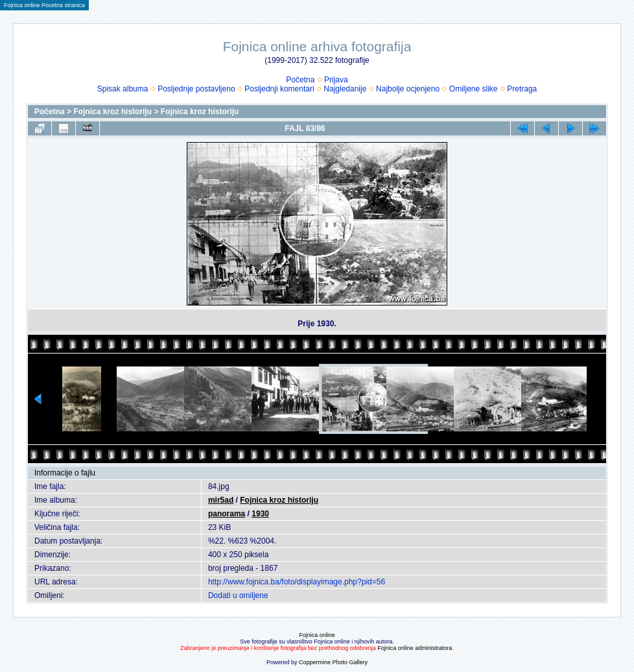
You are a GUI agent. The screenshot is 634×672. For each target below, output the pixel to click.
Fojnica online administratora (415, 648)
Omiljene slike (474, 89)
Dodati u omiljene (238, 595)
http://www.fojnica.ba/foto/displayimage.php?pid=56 (297, 582)
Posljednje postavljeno (196, 89)
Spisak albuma (123, 89)
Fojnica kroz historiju (112, 112)
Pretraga (522, 89)
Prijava (336, 80)
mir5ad (221, 500)
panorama (227, 514)
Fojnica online (317, 635)
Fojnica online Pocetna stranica (44, 5)
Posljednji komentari (279, 89)
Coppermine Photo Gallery (333, 662)
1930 (260, 514)
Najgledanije (345, 89)
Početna (300, 80)
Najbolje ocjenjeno (408, 89)
